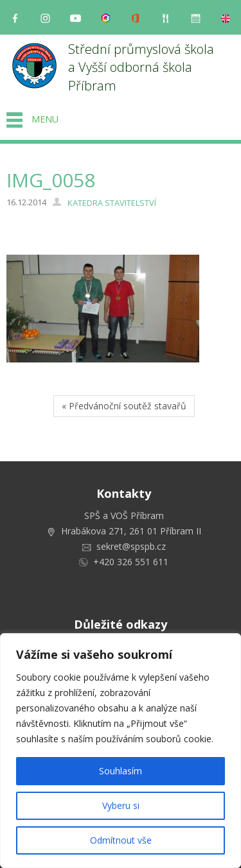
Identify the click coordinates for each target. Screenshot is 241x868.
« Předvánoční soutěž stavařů (124, 406)
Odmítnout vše (121, 840)
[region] (121, 751)
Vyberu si (121, 805)
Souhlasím (121, 771)
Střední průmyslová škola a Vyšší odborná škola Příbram (143, 67)
